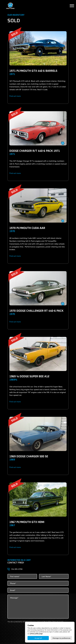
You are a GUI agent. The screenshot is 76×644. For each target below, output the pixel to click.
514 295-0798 (17, 569)
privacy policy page (36, 634)
